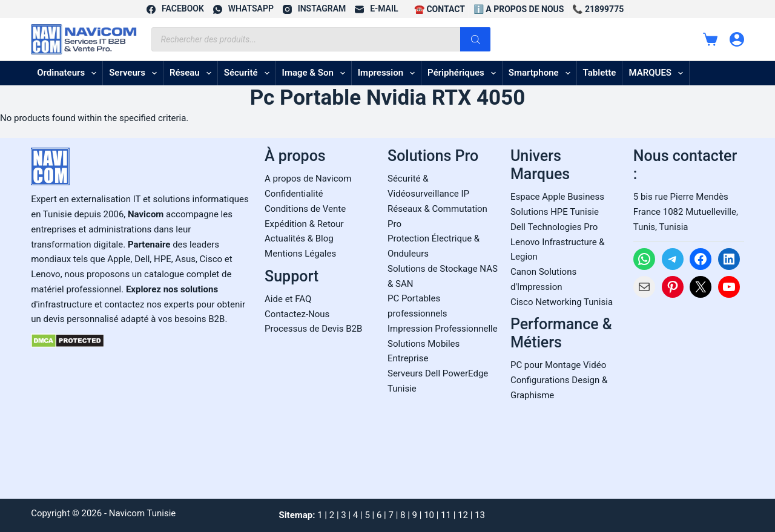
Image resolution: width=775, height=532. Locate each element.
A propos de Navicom (308, 179)
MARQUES (658, 73)
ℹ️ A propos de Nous (519, 9)
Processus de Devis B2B (313, 329)
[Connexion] (737, 39)
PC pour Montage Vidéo (558, 365)
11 (446, 515)
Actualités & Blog (299, 238)
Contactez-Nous (297, 314)
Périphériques (464, 73)
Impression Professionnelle (443, 329)
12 (463, 515)
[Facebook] (175, 9)
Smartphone (542, 73)
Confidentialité (294, 194)
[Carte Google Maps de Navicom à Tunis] (689, 395)
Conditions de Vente (305, 209)
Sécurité (249, 73)
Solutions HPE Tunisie (555, 212)
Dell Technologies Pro (554, 227)
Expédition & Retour (304, 224)
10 (429, 515)
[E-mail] (376, 9)
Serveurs (135, 73)
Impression (389, 73)
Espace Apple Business (557, 197)
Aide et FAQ (288, 299)
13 (480, 515)
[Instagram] (314, 9)
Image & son (316, 73)
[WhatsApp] (243, 9)
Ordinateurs (69, 73)
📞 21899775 (598, 9)
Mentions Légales (300, 254)
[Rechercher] (475, 39)
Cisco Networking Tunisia (562, 302)
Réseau (193, 73)
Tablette (600, 73)
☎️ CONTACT (440, 9)
